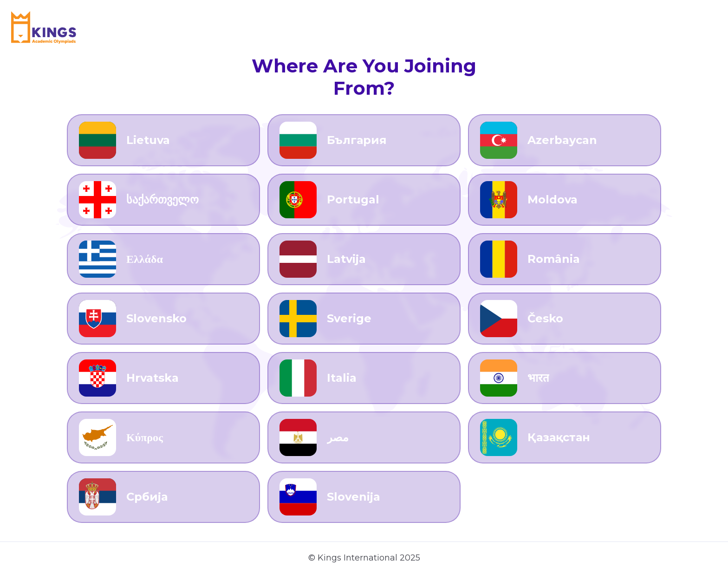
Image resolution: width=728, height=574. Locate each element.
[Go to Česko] (565, 319)
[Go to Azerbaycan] (565, 140)
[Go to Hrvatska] (163, 378)
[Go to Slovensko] (163, 319)
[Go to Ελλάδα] (163, 259)
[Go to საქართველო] (163, 200)
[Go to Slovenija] (364, 497)
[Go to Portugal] (364, 200)
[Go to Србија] (163, 497)
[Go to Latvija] (364, 259)
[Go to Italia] (364, 378)
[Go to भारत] (565, 378)
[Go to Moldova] (565, 200)
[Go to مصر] (364, 437)
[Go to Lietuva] (163, 140)
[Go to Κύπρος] (163, 437)
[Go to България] (364, 140)
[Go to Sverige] (364, 319)
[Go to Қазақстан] (565, 437)
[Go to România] (565, 259)
